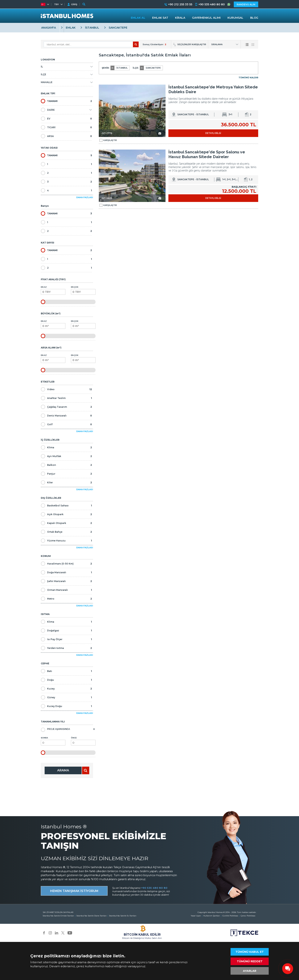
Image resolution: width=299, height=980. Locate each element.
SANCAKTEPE (118, 28)
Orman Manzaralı (66, 590)
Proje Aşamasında (68, 729)
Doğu (66, 680)
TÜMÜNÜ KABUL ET (250, 952)
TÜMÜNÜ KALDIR (248, 78)
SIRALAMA (217, 44)
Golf (66, 424)
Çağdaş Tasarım (66, 407)
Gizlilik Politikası (230, 916)
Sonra (53, 741)
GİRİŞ (74, 4)
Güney (66, 697)
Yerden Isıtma (66, 648)
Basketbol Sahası (66, 506)
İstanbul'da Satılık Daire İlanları (92, 916)
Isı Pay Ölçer (66, 639)
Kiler (66, 482)
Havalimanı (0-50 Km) (66, 564)
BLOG (254, 18)
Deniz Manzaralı (66, 416)
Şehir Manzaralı (66, 581)
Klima (66, 447)
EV (66, 119)
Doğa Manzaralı (66, 572)
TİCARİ (66, 127)
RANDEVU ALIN (246, 4)
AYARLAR (250, 971)
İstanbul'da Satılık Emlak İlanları (58, 916)
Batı (66, 671)
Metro (66, 599)
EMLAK (71, 28)
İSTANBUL (92, 28)
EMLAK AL (138, 18)
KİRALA (180, 18)
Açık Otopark (66, 514)
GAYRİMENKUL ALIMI (206, 18)
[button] (162, 111)
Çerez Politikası (248, 916)
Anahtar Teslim (66, 398)
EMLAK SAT (160, 18)
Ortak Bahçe (66, 532)
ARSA (66, 136)
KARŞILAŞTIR (108, 140)
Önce (83, 741)
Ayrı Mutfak (66, 456)
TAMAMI (66, 101)
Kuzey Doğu (66, 706)
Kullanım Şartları (212, 916)
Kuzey (66, 689)
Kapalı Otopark (66, 523)
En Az (53, 290)
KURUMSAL (235, 18)
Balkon (66, 465)
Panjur (66, 474)
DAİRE (48, 110)
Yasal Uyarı (196, 916)
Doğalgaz (66, 631)
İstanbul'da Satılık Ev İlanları (123, 916)
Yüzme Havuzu (66, 541)
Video (66, 389)
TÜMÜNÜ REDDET (250, 961)
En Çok (83, 290)
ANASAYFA (49, 28)
